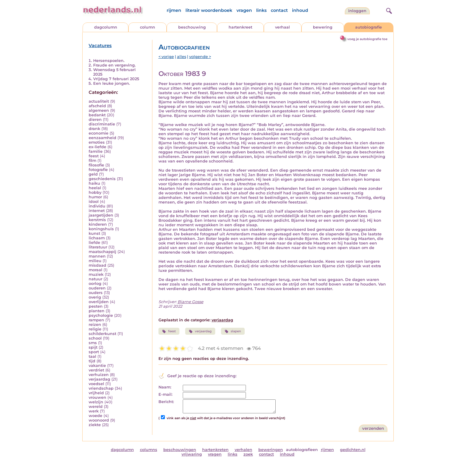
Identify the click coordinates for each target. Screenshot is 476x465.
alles (182, 57)
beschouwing (192, 27)
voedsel (96, 384)
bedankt (97, 115)
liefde (94, 243)
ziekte (95, 425)
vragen (244, 10)
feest (94, 156)
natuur (95, 279)
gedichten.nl (353, 450)
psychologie (101, 315)
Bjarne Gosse (190, 302)
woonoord (99, 420)
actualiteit (99, 101)
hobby (95, 192)
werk (94, 411)
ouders (96, 293)
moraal (95, 270)
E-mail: (165, 394)
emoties (97, 142)
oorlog (95, 284)
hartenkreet (240, 27)
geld (93, 174)
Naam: (165, 387)
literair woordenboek (209, 10)
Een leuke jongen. (112, 83)
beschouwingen (180, 450)
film (92, 161)
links (261, 10)
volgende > (200, 57)
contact (279, 10)
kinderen (98, 224)
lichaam (97, 238)
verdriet (96, 370)
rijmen (174, 10)
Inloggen (357, 11)
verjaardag (99, 379)
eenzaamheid (102, 138)
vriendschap (101, 388)
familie (96, 151)
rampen (96, 320)
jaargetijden (101, 215)
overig (95, 297)
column (148, 27)
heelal (95, 188)
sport (94, 352)
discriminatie (102, 124)
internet (97, 211)
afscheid (97, 106)
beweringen (271, 450)
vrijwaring (192, 454)
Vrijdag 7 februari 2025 (116, 79)
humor (95, 197)
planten (97, 311)
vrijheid (96, 393)
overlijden (99, 302)
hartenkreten (215, 450)
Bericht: (166, 402)
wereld (96, 407)
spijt (93, 347)
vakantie (97, 366)
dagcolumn (106, 27)
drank (94, 129)
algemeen (99, 110)
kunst (94, 233)
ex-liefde (97, 147)
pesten (96, 306)
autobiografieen (302, 450)
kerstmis (97, 220)
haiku (94, 183)
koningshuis (101, 229)
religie (95, 329)
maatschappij (102, 252)
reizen (95, 325)
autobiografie (369, 27)
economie (99, 133)
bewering (323, 27)
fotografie (98, 170)
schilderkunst (102, 334)
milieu (95, 261)
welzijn (96, 402)
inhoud (300, 10)
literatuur (98, 247)
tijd (92, 361)
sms (93, 343)
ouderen (97, 288)
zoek (248, 454)
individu (97, 206)
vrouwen (97, 397)
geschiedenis (102, 179)
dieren (95, 120)
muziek (96, 274)
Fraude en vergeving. (114, 65)
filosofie (96, 165)
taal (92, 356)
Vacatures (100, 46)
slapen (233, 331)
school (95, 338)
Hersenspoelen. (109, 61)
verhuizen (99, 375)
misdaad (97, 265)
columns (149, 450)
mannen (97, 256)
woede (95, 416)
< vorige (166, 57)
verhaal (282, 27)
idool (94, 202)
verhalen (243, 450)
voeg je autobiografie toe (367, 39)
